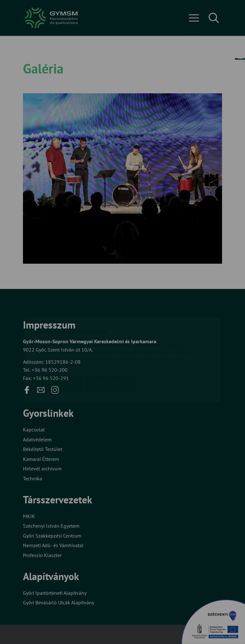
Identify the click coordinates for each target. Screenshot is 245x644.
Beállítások (111, 346)
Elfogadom (60, 346)
